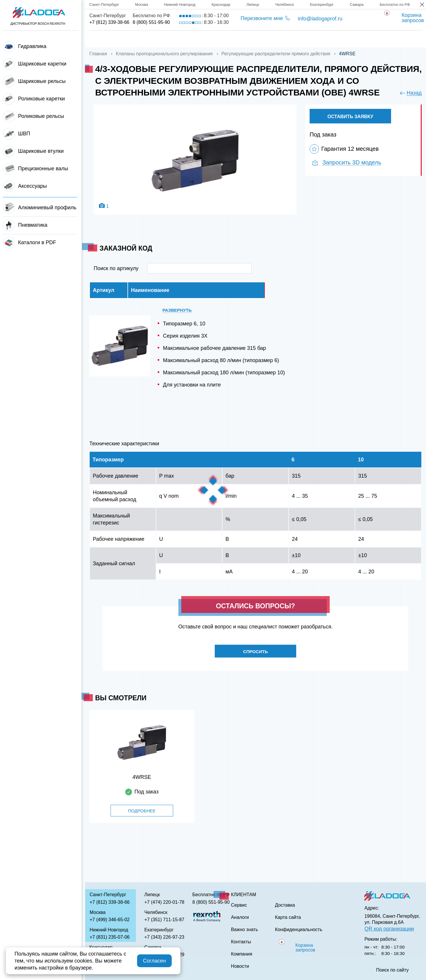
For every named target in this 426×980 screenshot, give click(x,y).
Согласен (154, 961)
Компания (144, 39)
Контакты (363, 39)
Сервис (229, 39)
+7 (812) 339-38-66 (109, 22)
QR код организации (389, 929)
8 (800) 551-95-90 (151, 22)
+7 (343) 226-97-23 (164, 937)
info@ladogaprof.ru (320, 19)
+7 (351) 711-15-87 (164, 920)
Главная (101, 39)
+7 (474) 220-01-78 (164, 902)
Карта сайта (288, 917)
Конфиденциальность (299, 930)
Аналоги (268, 39)
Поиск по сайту (392, 970)
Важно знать (315, 39)
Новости (240, 966)
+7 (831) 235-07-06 (110, 937)
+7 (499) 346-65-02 (110, 920)
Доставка (188, 39)
